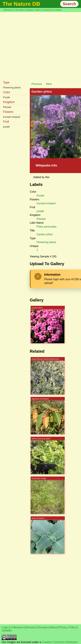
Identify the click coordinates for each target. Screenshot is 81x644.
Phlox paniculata (46, 227)
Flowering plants (12, 88)
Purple (7, 97)
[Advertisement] (32, 45)
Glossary (43, 627)
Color (7, 92)
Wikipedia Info (46, 165)
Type (6, 82)
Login (5, 627)
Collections (17, 627)
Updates (7, 630)
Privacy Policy (68, 627)
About (53, 627)
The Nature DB (21, 4)
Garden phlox (45, 234)
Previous (37, 84)
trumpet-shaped (12, 117)
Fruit (6, 122)
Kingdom (9, 102)
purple (6, 127)
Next (49, 84)
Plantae (7, 107)
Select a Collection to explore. (49, 10)
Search (69, 4)
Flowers (8, 112)
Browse (31, 627)
